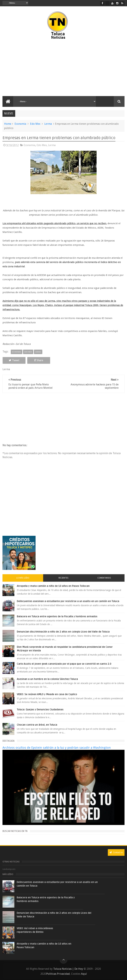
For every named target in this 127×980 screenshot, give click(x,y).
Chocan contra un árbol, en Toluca (37, 725)
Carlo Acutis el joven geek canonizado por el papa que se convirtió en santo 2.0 (64, 664)
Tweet (14, 360)
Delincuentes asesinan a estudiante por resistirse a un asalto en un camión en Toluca (68, 601)
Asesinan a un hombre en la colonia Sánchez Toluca (47, 679)
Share (39, 360)
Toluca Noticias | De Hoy (68, 969)
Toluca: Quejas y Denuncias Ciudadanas (40, 710)
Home (8, 124)
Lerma (48, 124)
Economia (20, 124)
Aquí (84, 974)
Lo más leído (23, 578)
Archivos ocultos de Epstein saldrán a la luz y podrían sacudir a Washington (57, 748)
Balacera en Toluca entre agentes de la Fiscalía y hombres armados (57, 616)
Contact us (116, 852)
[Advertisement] (31, 68)
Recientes (63, 578)
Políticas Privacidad (58, 974)
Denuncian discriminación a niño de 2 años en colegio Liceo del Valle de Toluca (63, 632)
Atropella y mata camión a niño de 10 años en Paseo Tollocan (53, 586)
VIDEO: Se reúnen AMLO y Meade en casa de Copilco (47, 694)
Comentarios (104, 578)
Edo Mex (35, 124)
